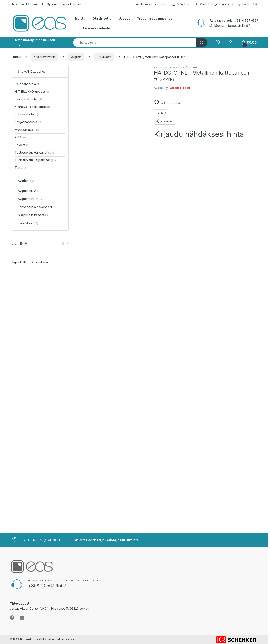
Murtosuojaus (27, 130)
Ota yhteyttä (102, 18)
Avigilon (76, 57)
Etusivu (16, 57)
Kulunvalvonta (26, 114)
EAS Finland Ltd (25, 639)
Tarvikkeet (104, 57)
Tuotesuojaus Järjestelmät (35, 160)
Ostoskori (180, 4)
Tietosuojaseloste (96, 28)
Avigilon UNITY (31, 199)
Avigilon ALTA (29, 191)
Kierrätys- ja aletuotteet (33, 107)
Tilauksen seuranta (151, 4)
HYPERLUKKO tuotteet (32, 92)
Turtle (21, 168)
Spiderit (22, 145)
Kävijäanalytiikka (28, 122)
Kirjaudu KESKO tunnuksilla (30, 262)
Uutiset (124, 18)
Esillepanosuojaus (29, 84)
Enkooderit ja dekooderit (37, 207)
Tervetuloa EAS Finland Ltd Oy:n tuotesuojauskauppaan (47, 4)
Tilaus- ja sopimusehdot (155, 18)
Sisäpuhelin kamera (33, 215)
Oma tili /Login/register (213, 4)
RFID (21, 137)
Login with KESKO (247, 4)
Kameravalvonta (45, 57)
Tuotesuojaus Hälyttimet (34, 152)
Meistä (80, 18)
